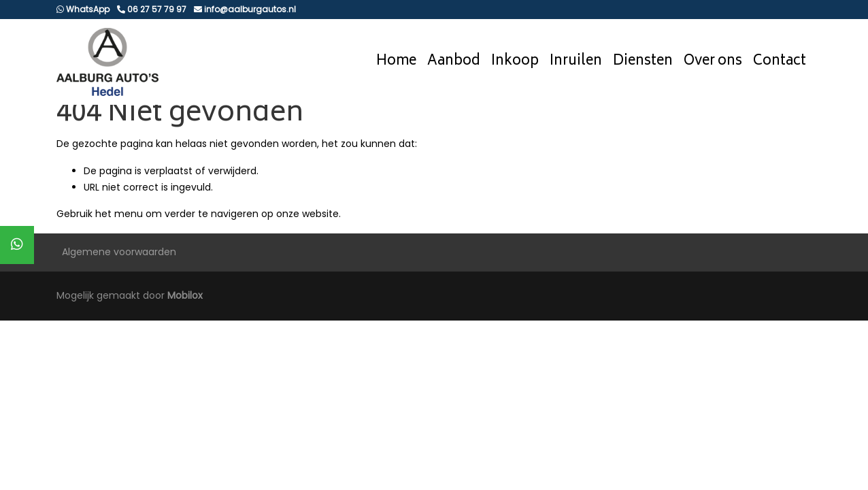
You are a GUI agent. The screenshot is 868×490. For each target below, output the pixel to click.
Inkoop (515, 62)
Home (396, 62)
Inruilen (576, 62)
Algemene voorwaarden (119, 252)
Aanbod (454, 62)
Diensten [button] (643, 62)
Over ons (713, 62)
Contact (780, 62)
